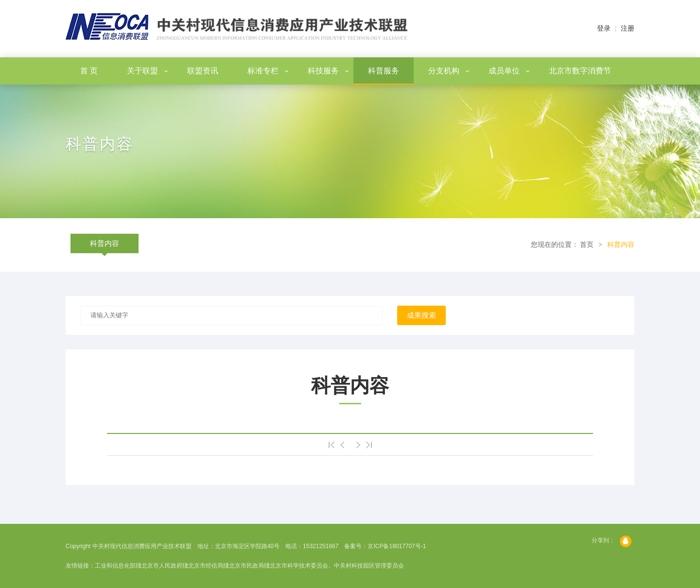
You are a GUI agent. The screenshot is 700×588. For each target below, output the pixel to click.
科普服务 (384, 71)
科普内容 (105, 243)
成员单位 (509, 71)
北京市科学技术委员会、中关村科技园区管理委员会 (337, 566)
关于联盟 (147, 71)
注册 (628, 28)
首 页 (89, 71)
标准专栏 (268, 71)
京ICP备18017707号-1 (397, 546)
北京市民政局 (246, 566)
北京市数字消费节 (580, 71)
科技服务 (328, 71)
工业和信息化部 (115, 566)
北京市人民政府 (162, 566)
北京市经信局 (206, 566)
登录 (604, 28)
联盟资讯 (203, 71)
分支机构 (449, 71)
